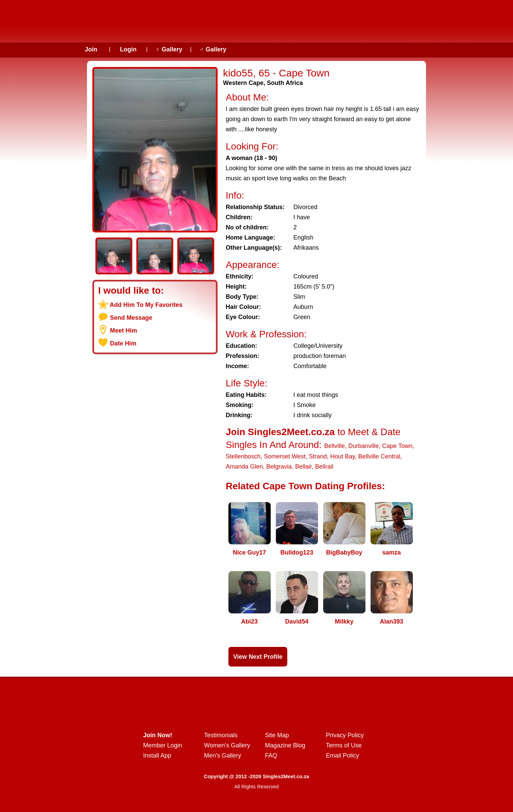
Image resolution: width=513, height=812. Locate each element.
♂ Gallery (213, 49)
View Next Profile (258, 657)
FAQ (271, 755)
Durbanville (363, 446)
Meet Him (124, 331)
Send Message (131, 318)
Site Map (277, 735)
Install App (157, 755)
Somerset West (285, 456)
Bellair (303, 467)
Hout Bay (343, 456)
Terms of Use (344, 745)
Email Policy (342, 755)
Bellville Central (379, 456)
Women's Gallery (227, 745)
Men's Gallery (222, 755)
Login (128, 49)
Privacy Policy (345, 735)
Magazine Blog (285, 745)
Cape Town (397, 446)
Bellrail (324, 467)
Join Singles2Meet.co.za (280, 432)
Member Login (163, 745)
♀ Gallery (169, 49)
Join (91, 49)
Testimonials (221, 735)
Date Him (123, 343)
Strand (318, 456)
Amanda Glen (244, 467)
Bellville (334, 446)
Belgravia (279, 467)
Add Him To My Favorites (146, 305)
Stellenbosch (243, 456)
